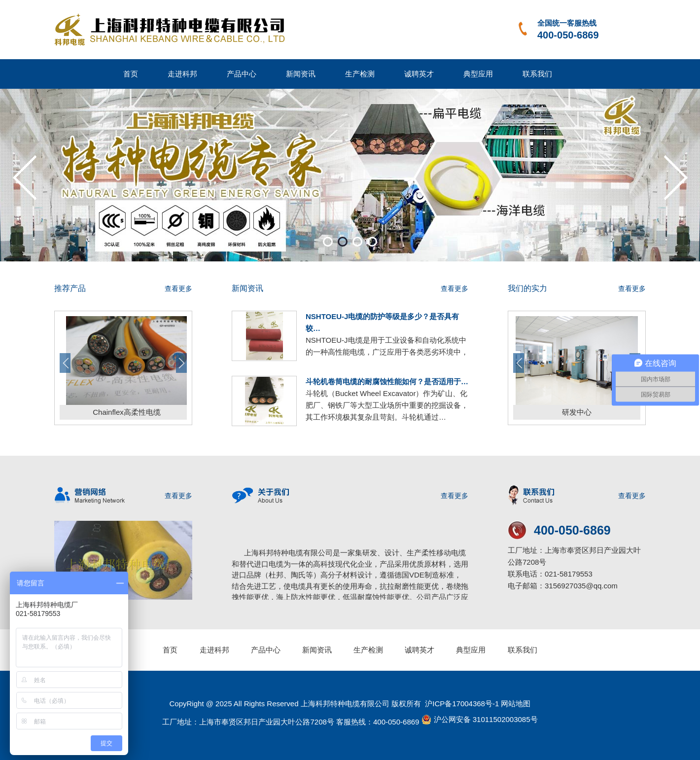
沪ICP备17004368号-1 (461, 704)
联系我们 (537, 74)
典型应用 (478, 74)
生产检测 (360, 74)
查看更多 (178, 289)
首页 (131, 74)
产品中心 (242, 74)
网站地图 (516, 704)
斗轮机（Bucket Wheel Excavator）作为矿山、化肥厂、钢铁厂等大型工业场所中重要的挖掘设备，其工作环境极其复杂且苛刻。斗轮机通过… (387, 405)
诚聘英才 (419, 74)
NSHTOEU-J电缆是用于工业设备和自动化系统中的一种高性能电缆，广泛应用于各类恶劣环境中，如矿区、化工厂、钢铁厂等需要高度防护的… (387, 352)
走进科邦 (182, 74)
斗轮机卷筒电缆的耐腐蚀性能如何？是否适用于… (387, 381)
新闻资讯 (301, 74)
